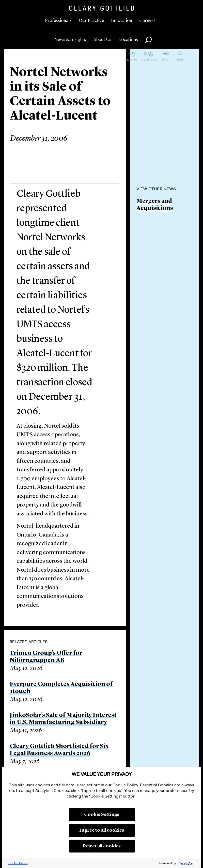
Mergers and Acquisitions (155, 205)
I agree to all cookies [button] (102, 830)
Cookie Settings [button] (102, 815)
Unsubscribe (149, 60)
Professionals (58, 21)
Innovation (122, 21)
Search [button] (148, 40)
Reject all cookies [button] (102, 846)
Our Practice (91, 21)
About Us (102, 40)
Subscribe (131, 60)
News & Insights (70, 40)
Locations (128, 40)
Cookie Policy (18, 863)
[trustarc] (186, 863)
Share (180, 60)
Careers (147, 21)
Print (165, 60)
